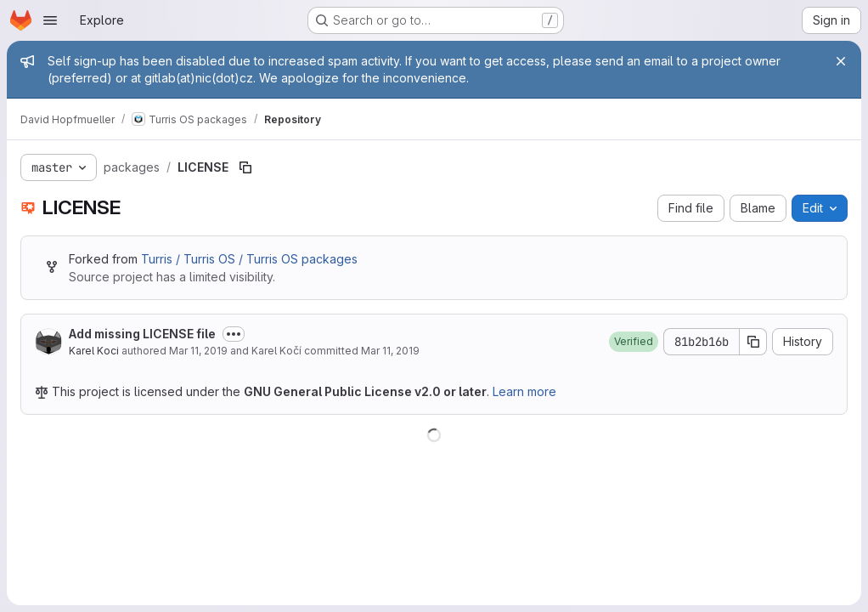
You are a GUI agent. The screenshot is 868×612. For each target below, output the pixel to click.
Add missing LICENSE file (142, 334)
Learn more (524, 391)
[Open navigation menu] (50, 20)
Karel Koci (94, 351)
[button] (634, 342)
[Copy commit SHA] (753, 342)
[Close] (841, 61)
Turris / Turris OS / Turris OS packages (249, 259)
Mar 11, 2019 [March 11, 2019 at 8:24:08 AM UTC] (198, 351)
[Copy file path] (245, 167)
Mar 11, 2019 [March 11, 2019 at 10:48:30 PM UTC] (390, 351)
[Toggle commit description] (234, 334)
